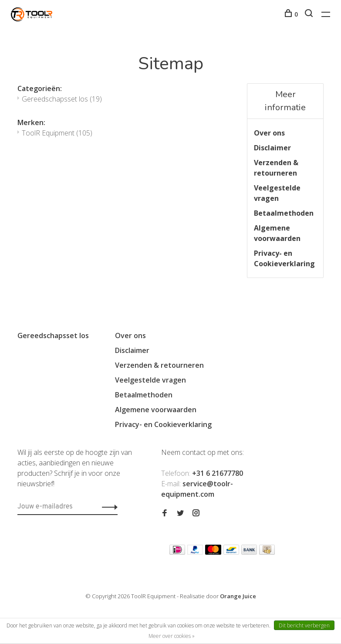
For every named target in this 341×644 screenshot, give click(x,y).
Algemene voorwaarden (277, 233)
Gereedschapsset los (62, 99)
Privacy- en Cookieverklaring (284, 258)
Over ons (269, 133)
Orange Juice (238, 596)
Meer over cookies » (172, 636)
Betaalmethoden (284, 213)
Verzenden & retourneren (276, 168)
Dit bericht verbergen (304, 625)
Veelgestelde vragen (277, 193)
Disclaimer (272, 148)
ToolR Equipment (57, 133)
